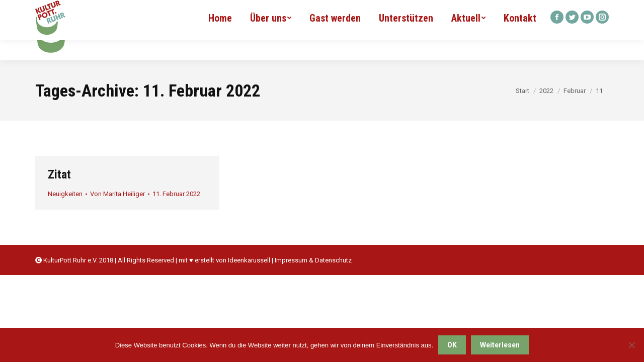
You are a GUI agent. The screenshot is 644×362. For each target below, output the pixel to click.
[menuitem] (220, 30)
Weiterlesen (500, 345)
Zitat (59, 174)
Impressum (291, 260)
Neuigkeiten (65, 194)
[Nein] (631, 345)
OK (452, 345)
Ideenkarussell (249, 260)
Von (117, 194)
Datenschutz (333, 260)
